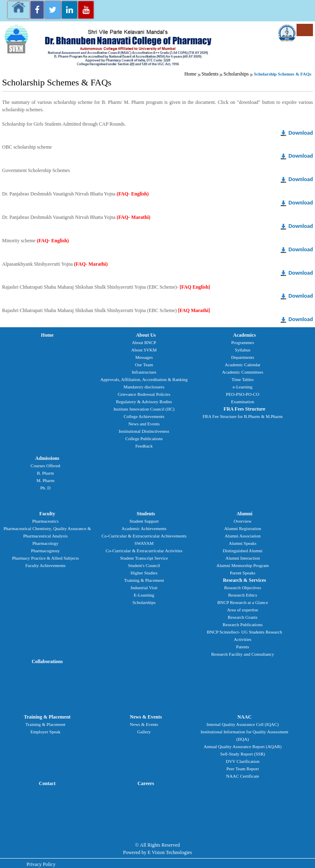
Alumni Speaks (243, 543)
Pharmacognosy (46, 551)
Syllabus (243, 350)
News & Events (146, 717)
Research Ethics (243, 595)
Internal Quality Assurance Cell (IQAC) (243, 724)
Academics (244, 335)
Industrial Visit (144, 588)
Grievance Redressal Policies (144, 394)
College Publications (144, 439)
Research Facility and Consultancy (243, 654)
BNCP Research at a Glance (243, 602)
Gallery (144, 732)
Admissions (47, 458)
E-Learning (144, 595)
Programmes (243, 342)
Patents (243, 647)
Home (190, 74)
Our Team (144, 365)
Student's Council (144, 565)
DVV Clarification (242, 761)
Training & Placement (144, 580)
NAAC (245, 717)
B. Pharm (46, 473)
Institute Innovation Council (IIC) (144, 409)
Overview (243, 521)
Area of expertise (243, 610)
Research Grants (242, 617)
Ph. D (45, 488)
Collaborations (47, 661)
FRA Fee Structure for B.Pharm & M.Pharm (243, 416)
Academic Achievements (144, 528)
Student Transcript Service (144, 558)
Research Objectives (242, 588)
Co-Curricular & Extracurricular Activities (144, 551)
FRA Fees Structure (244, 409)
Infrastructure (144, 372)
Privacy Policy (41, 864)
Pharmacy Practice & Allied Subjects (45, 558)
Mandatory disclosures (144, 387)
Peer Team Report (243, 769)
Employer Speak (45, 732)
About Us (146, 335)
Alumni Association (243, 536)
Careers (146, 783)
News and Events (144, 424)
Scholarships (236, 74)
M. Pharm (46, 480)
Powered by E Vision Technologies (157, 852)
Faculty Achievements (46, 565)
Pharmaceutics (46, 521)
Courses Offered (46, 466)
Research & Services (244, 580)
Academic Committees (243, 372)
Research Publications (243, 625)
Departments (242, 357)
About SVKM (144, 350)
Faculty (47, 514)
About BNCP (144, 342)
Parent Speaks (242, 573)
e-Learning (242, 387)
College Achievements (144, 416)
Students (210, 74)
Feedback (144, 446)
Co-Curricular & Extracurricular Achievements (144, 536)
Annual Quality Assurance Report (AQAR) (242, 746)
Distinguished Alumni (243, 551)
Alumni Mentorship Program (243, 565)
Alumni (245, 514)
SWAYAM (144, 543)
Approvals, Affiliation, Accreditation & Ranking (144, 379)
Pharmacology (46, 543)
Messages (144, 357)
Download (301, 133)
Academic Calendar (243, 365)
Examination (242, 402)
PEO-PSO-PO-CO (243, 394)
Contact (47, 783)
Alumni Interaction (242, 558)
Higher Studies (144, 573)
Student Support (144, 521)
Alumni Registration (242, 528)
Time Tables (243, 379)
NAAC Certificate (242, 776)
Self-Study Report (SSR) (243, 754)
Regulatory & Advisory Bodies (144, 402)
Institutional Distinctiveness (144, 431)
